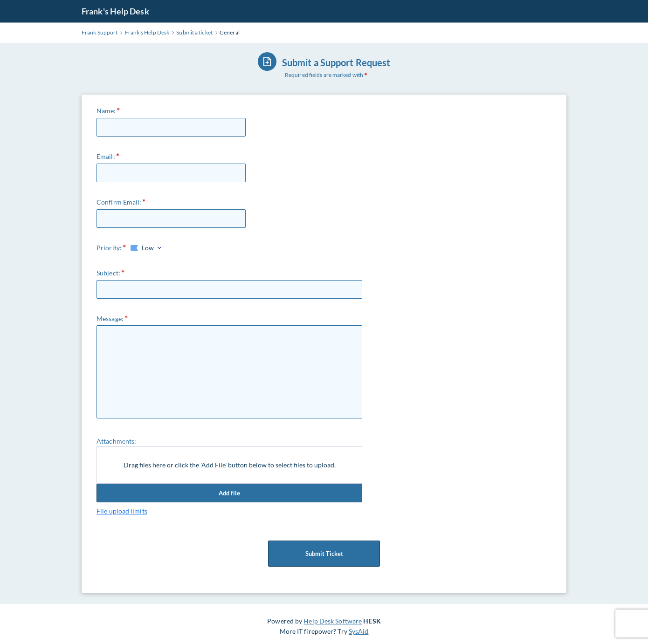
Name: (106, 111)
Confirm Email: (119, 202)
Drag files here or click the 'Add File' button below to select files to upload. (230, 465)
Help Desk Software (333, 621)
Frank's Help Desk (115, 11)
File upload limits (122, 511)
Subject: (108, 273)
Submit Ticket (324, 554)
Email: (106, 156)
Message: (110, 319)
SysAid (359, 631)
